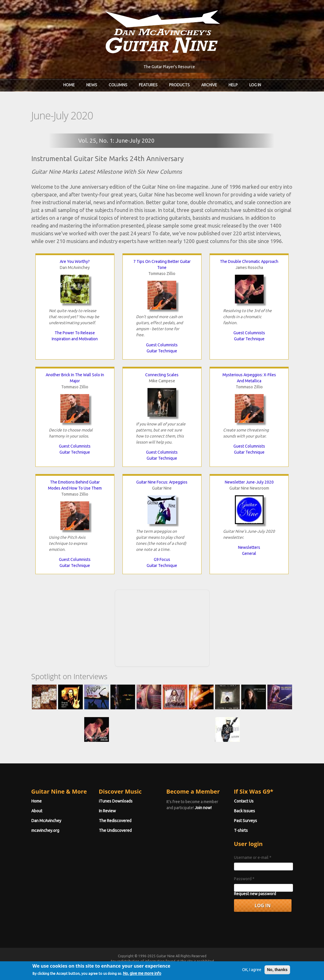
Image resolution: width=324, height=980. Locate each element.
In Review (107, 811)
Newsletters (249, 547)
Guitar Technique (162, 351)
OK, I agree (252, 971)
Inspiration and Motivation (75, 339)
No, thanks (277, 971)
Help (233, 85)
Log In (255, 85)
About (37, 811)
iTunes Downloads (116, 801)
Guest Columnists (162, 345)
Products (179, 85)
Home (69, 85)
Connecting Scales (162, 375)
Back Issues (245, 811)
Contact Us (244, 801)
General (249, 553)
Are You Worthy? (75, 261)
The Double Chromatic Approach (249, 261)
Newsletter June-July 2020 (249, 482)
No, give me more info (142, 975)
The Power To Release (75, 333)
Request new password (255, 894)
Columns (118, 85)
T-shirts (241, 830)
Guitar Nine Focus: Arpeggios (162, 482)
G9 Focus (162, 559)
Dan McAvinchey (46, 821)
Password (244, 879)
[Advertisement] (162, 627)
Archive (209, 85)
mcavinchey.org (45, 830)
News (92, 85)
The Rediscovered (115, 821)
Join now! (203, 808)
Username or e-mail (253, 857)
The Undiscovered (115, 830)
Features (148, 85)
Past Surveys (246, 821)
